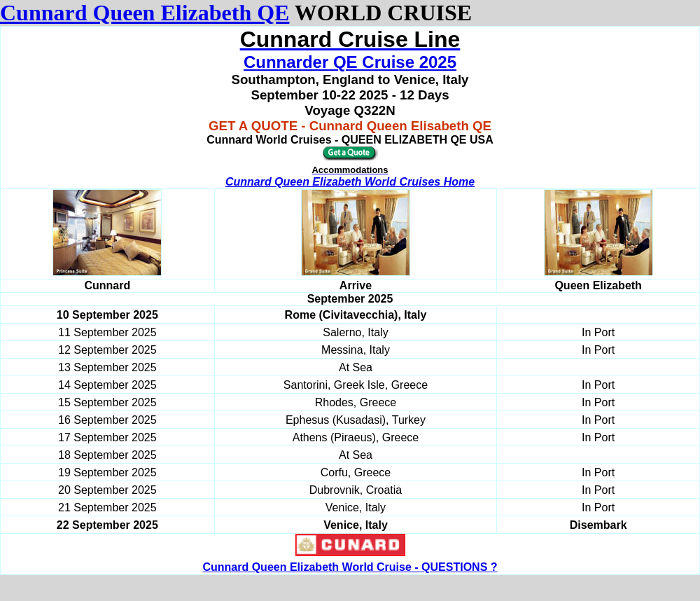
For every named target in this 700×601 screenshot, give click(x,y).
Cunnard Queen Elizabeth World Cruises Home (350, 182)
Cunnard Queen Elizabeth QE (145, 13)
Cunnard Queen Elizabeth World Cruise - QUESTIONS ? (350, 567)
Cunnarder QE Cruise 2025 (350, 62)
